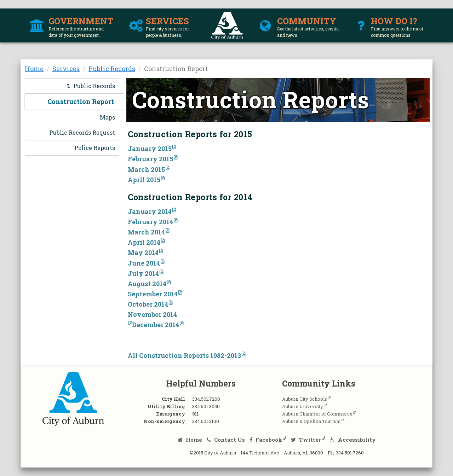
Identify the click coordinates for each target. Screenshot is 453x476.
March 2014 (146, 232)
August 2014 (147, 284)
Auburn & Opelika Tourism (311, 421)
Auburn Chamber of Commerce (317, 414)
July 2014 (143, 273)
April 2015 (144, 180)
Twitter (306, 440)
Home (34, 69)
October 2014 (148, 304)
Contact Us (226, 440)
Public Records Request (82, 132)
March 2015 (146, 169)
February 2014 (150, 222)
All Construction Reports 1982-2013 (184, 355)
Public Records (112, 69)
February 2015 (150, 159)
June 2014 (144, 263)
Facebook (266, 440)
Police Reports (95, 148)
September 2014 (153, 294)
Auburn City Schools (305, 399)
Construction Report (81, 101)
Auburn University (303, 406)
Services (66, 69)
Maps (107, 117)
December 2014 (156, 325)
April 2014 (144, 242)
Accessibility (353, 440)
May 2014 (143, 252)
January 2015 (150, 149)
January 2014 (150, 211)
